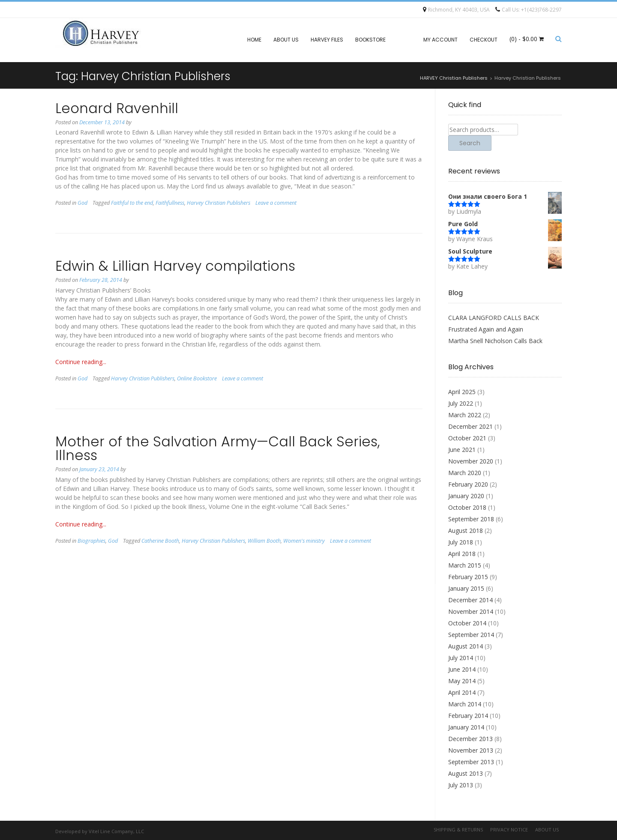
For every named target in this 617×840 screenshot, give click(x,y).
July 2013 (461, 785)
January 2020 (466, 496)
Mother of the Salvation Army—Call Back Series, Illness (218, 448)
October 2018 (467, 507)
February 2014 (468, 716)
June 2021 (462, 450)
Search (470, 143)
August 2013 (466, 773)
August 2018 (466, 531)
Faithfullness (170, 203)
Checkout (484, 40)
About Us (286, 40)
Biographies (91, 541)
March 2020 (465, 473)
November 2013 (471, 750)
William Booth (264, 541)
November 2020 (471, 461)
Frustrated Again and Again (486, 329)
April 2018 (462, 554)
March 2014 (465, 704)
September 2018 (471, 519)
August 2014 (466, 646)
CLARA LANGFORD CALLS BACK (494, 318)
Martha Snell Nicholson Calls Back (495, 341)
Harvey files (327, 40)
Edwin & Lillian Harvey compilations (175, 266)
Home (254, 40)
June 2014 (462, 669)
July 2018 (461, 542)
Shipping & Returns (458, 830)
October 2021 (467, 438)
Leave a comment (276, 203)
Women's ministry (304, 541)
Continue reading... (81, 362)
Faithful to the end (132, 203)
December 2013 (470, 739)
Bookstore (370, 40)
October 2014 (467, 623)
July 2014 (461, 658)
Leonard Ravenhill (117, 108)
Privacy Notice (509, 830)
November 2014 (471, 611)
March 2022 (465, 415)
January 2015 (466, 588)
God (82, 203)
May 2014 (462, 681)
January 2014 (466, 727)
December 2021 (470, 426)
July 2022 (461, 403)
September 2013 (471, 762)
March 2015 (465, 565)
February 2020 (468, 484)
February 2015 (468, 577)
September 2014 (471, 635)
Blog (404, 40)
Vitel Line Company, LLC (116, 831)
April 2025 (462, 392)
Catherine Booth (160, 541)
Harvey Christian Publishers (219, 203)
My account (440, 40)
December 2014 (470, 600)
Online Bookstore (197, 378)
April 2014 (462, 692)
